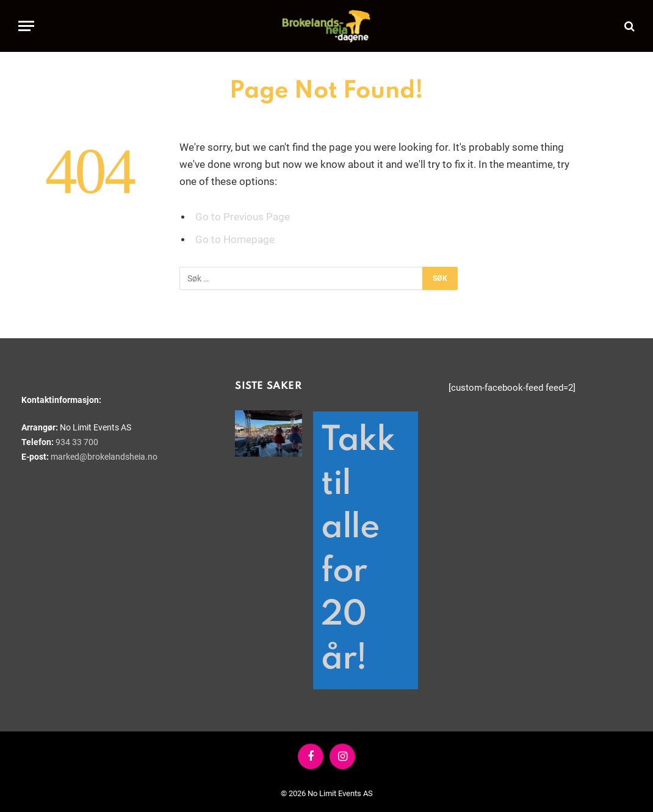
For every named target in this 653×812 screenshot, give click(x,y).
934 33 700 (77, 442)
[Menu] (26, 26)
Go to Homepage (235, 240)
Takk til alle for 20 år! (358, 550)
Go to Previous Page (243, 217)
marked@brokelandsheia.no (104, 457)
